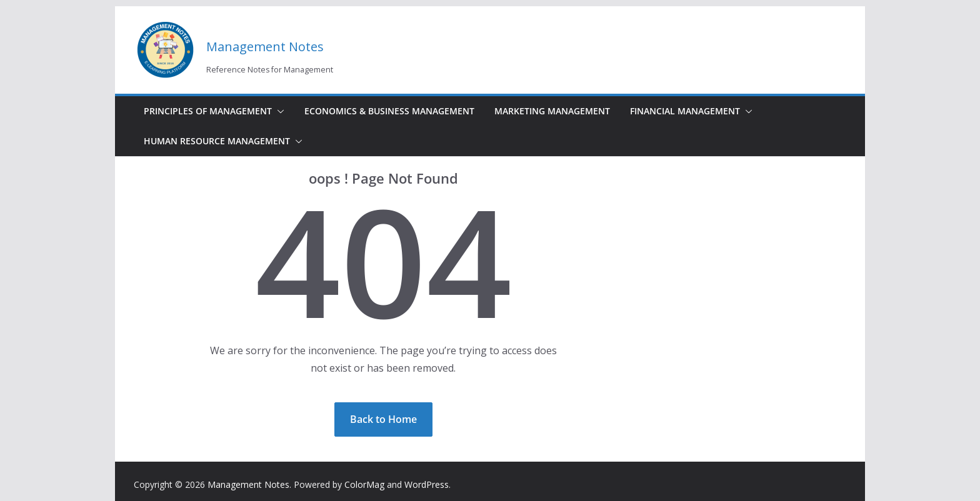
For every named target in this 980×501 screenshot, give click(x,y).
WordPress (427, 484)
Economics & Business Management (389, 111)
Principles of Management (208, 111)
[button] (278, 111)
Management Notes (265, 47)
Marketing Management (552, 111)
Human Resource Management (217, 141)
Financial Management (685, 111)
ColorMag (364, 484)
